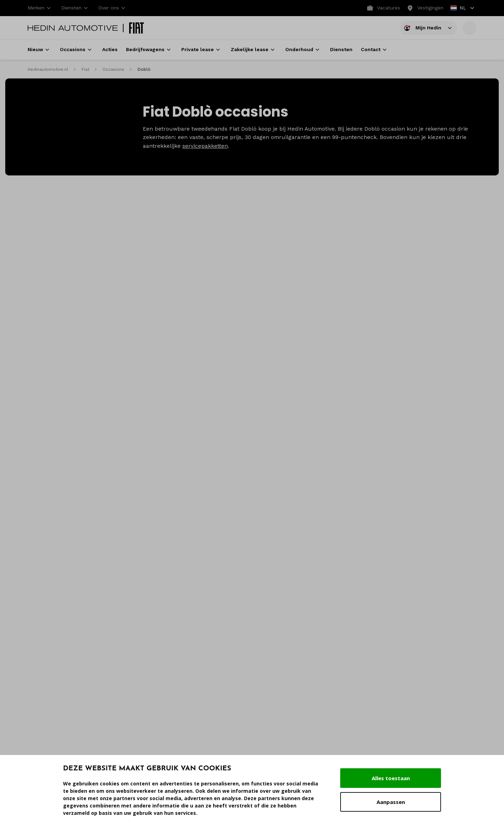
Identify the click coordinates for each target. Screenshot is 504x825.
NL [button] (463, 8)
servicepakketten (205, 146)
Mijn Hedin (428, 29)
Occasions (113, 69)
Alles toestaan (391, 778)
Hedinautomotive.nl (48, 69)
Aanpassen (391, 802)
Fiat (85, 69)
